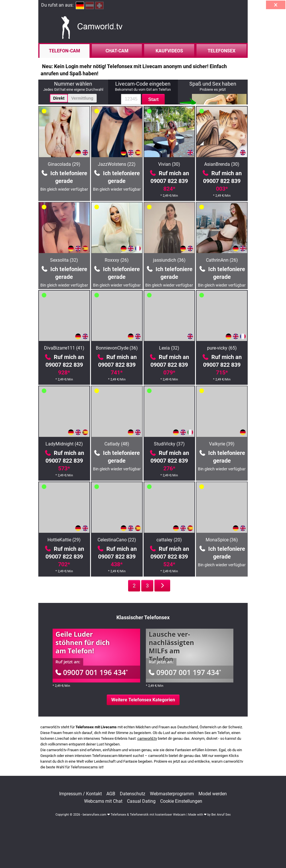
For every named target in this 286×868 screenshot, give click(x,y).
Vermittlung (82, 98)
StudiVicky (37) (169, 444)
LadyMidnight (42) (64, 444)
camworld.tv (147, 738)
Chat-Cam (117, 51)
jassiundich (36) (169, 260)
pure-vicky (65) (222, 348)
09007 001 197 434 (185, 672)
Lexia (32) (169, 348)
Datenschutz (133, 794)
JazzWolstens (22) (117, 164)
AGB (111, 794)
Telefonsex (222, 51)
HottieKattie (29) (64, 540)
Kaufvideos (169, 51)
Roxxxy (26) (117, 260)
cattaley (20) (169, 540)
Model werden (213, 794)
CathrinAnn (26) (222, 260)
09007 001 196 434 (92, 672)
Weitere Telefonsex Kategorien (143, 700)
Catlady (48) (117, 444)
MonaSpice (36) (222, 540)
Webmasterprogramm (172, 794)
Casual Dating (141, 801)
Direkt (59, 98)
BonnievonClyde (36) (117, 348)
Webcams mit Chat (103, 801)
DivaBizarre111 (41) (64, 348)
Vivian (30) (169, 164)
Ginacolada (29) (64, 164)
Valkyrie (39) (222, 444)
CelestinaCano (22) (117, 540)
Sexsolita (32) (64, 260)
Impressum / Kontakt (81, 794)
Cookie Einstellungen (181, 801)
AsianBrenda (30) (222, 164)
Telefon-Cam (64, 51)
